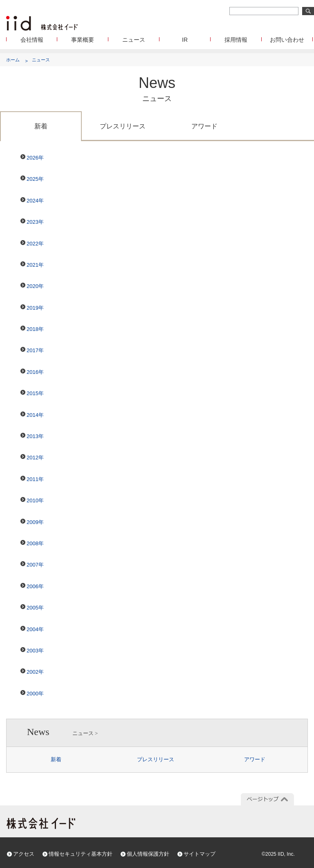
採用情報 (236, 40)
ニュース (134, 40)
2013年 (35, 436)
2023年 (35, 222)
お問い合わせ (287, 40)
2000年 (35, 694)
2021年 (35, 265)
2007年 (35, 565)
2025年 (35, 179)
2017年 (35, 350)
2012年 (35, 458)
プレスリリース (123, 126)
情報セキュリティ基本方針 (81, 854)
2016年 (35, 372)
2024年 (35, 201)
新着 (41, 126)
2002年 (35, 672)
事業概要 (83, 40)
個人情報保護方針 (148, 854)
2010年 (35, 500)
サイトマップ (200, 854)
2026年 (35, 158)
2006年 (35, 586)
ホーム (13, 60)
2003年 (35, 651)
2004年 (35, 629)
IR (185, 40)
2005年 (35, 608)
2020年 (35, 286)
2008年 (35, 543)
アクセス (24, 854)
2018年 (35, 329)
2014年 (35, 415)
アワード (204, 126)
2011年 (35, 479)
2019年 (35, 308)
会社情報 (32, 40)
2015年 (35, 393)
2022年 (35, 244)
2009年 (35, 522)
